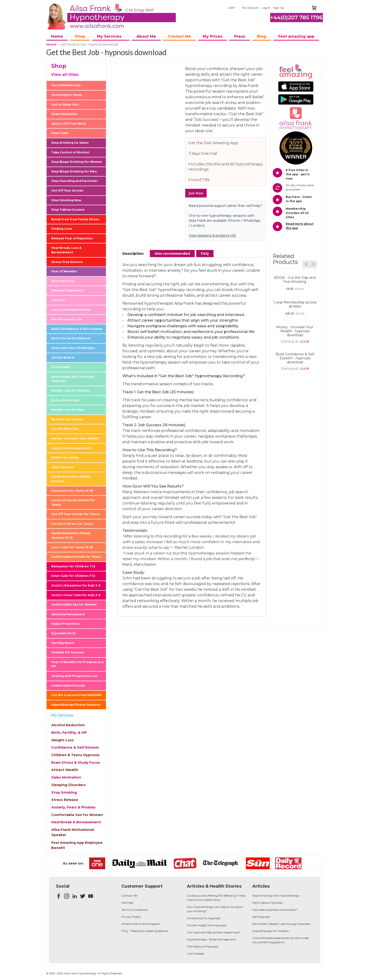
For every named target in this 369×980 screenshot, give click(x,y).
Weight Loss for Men (68, 410)
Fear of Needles (64, 271)
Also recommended (172, 254)
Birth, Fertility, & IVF (69, 733)
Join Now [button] (196, 193)
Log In (266, 8)
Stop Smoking (64, 792)
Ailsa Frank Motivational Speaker (73, 832)
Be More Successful (67, 419)
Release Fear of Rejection (72, 238)
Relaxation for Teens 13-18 (72, 491)
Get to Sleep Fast (65, 105)
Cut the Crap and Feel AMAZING (76, 695)
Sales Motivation (66, 777)
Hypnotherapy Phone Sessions (76, 705)
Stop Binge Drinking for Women (77, 162)
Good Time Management (71, 448)
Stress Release (65, 800)
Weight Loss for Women (70, 391)
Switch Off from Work (69, 124)
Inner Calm (60, 133)
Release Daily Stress (67, 290)
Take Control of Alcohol (70, 152)
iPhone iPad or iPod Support (141, 924)
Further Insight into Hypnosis (207, 925)
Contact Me (129, 896)
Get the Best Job (65, 429)
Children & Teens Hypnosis (75, 755)
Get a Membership (66, 85)
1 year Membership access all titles (295, 304)
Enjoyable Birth (64, 633)
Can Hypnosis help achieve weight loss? (214, 932)
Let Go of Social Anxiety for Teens (73, 502)
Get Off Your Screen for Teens (76, 514)
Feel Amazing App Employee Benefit (77, 845)
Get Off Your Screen (67, 191)
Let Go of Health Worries (71, 310)
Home (51, 44)
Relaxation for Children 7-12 (73, 566)
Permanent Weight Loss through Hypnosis (281, 924)
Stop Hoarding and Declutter (75, 181)
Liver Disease (195, 953)
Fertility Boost (63, 643)
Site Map (127, 903)
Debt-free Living (65, 457)
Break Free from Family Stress (75, 219)
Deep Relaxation (65, 114)
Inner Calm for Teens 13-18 (72, 547)
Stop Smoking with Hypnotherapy (276, 896)
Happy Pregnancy (65, 624)
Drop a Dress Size (65, 400)
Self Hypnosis (261, 917)
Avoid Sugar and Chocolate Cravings (73, 379)
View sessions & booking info (212, 235)
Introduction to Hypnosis (204, 918)
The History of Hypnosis (203, 946)
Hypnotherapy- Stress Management (211, 939)
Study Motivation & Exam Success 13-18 (71, 535)
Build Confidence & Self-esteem (77, 329)
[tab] (133, 254)
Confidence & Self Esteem (75, 747)
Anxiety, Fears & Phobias (73, 807)
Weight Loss (62, 740)
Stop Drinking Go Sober (70, 143)
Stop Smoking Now (66, 200)
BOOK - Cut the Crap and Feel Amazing (295, 280)
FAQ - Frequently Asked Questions (145, 931)
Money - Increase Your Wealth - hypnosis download (295, 331)
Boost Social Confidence (71, 338)
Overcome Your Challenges (73, 348)
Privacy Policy (131, 917)
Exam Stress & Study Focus (76, 763)
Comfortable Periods (68, 686)
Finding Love (62, 229)
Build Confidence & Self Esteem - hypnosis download (295, 358)
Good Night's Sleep (67, 95)
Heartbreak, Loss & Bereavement (66, 250)
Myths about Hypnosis (267, 903)
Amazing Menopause (68, 614)
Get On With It (63, 358)
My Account (250, 8)
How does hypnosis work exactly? (275, 910)
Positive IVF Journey (68, 652)
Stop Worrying (63, 281)
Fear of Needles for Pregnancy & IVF (77, 664)
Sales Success (62, 467)
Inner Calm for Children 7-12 (73, 576)
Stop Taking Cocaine (68, 210)
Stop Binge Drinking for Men (74, 171)
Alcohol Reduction (68, 725)
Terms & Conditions (134, 910)
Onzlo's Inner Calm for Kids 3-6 (76, 595)
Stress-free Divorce (67, 262)
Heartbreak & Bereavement (76, 822)
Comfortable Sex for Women (74, 605)
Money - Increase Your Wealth (75, 438)
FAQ (205, 254)
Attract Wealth (65, 770)
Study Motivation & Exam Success (71, 479)
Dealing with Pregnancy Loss (74, 676)
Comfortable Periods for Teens (76, 557)
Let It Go (58, 300)
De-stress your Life (67, 319)
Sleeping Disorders (68, 785)
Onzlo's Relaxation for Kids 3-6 (76, 585)
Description (133, 254)
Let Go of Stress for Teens (72, 524)
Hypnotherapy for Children (271, 931)
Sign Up (279, 8)
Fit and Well (61, 367)
